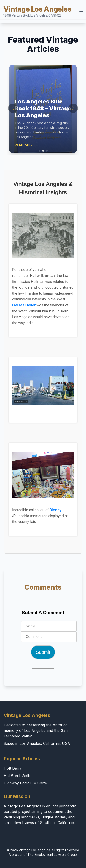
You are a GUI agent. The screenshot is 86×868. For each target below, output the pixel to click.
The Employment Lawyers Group (52, 855)
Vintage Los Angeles (37, 11)
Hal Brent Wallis (18, 776)
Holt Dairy (12, 768)
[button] (39, 151)
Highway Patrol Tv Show (25, 783)
